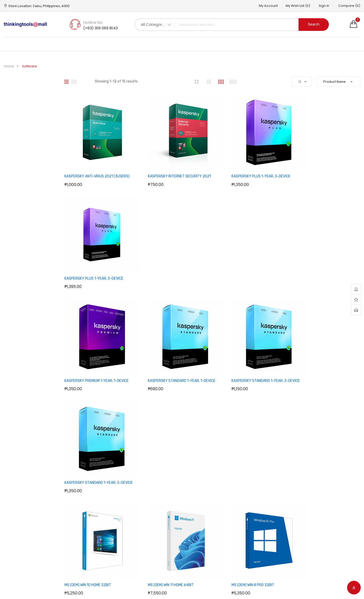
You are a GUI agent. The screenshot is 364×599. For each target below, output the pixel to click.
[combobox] (232, 25)
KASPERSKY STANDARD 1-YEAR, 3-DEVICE (250, 263)
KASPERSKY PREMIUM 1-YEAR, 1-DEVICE (97, 263)
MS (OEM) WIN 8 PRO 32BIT (237, 357)
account (356, 289)
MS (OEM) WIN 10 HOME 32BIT (88, 357)
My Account (260, 6)
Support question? (317, 450)
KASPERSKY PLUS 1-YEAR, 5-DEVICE (321, 169)
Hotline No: (93, 22)
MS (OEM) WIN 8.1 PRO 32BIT (314, 357)
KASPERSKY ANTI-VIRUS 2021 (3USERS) (97, 169)
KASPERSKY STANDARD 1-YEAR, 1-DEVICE (174, 263)
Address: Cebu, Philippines (88, 513)
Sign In (322, 6)
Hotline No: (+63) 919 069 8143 (44, 513)
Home (9, 66)
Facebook (315, 503)
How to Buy (137, 511)
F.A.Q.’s (133, 503)
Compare (349, 6)
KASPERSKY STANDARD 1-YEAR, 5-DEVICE (326, 263)
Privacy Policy (139, 519)
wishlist (356, 300)
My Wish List (293, 6)
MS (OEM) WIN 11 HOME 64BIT (163, 357)
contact (356, 310)
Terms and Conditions (146, 535)
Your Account (259, 503)
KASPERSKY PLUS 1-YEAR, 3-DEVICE (246, 169)
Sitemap (193, 503)
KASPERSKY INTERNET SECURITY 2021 (172, 169)
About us (135, 527)
